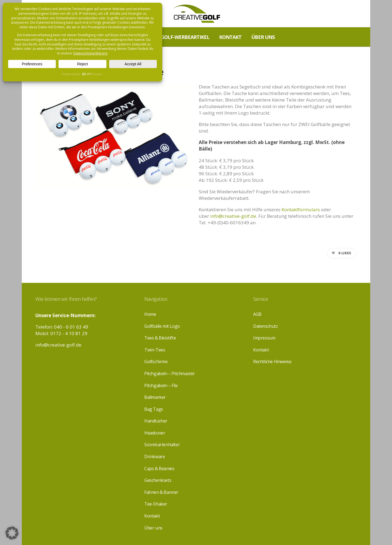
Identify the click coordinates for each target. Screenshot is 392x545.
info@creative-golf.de (233, 216)
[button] (12, 533)
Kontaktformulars (301, 209)
